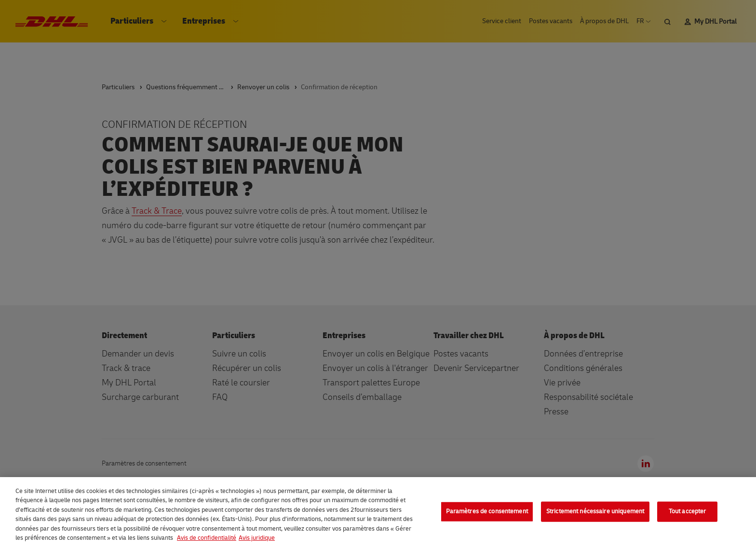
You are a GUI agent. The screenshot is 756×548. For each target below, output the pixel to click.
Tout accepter (688, 511)
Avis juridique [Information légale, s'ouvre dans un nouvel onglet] (257, 538)
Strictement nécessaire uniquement (595, 511)
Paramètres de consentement (487, 511)
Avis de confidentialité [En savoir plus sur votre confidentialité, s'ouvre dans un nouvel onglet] (207, 538)
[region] (378, 513)
